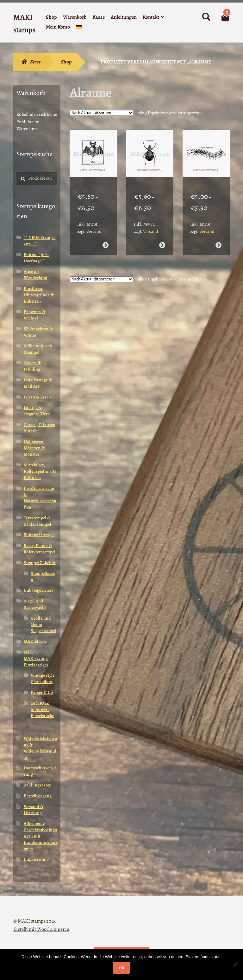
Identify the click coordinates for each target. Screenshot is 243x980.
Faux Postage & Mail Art (38, 383)
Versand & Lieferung (34, 810)
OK (122, 968)
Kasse (99, 17)
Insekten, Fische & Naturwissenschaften (40, 498)
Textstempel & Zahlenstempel (37, 521)
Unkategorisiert (38, 590)
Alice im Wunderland (36, 275)
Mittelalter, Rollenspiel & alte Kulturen (40, 471)
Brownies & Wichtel (35, 315)
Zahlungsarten (38, 785)
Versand (94, 225)
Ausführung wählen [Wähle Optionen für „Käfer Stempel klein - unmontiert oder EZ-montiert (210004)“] (162, 239)
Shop (51, 17)
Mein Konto (58, 27)
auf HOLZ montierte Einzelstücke (42, 710)
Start (35, 62)
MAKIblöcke (35, 641)
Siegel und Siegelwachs (35, 604)
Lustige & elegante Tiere (37, 411)
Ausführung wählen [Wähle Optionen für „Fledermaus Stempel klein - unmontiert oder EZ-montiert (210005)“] (106, 239)
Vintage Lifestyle (39, 535)
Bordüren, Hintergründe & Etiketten (39, 295)
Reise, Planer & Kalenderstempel (40, 549)
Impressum (34, 859)
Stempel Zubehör (40, 563)
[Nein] (235, 964)
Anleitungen (124, 17)
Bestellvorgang (38, 796)
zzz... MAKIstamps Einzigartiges (36, 658)
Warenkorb (75, 17)
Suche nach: (206, 17)
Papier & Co (42, 692)
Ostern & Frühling (32, 366)
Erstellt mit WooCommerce (41, 929)
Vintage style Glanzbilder (43, 678)
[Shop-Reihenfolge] (101, 113)
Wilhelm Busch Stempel (38, 349)
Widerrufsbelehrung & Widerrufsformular (40, 748)
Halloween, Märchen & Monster (34, 448)
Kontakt (151, 17)
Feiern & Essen (37, 397)
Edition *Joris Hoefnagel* (37, 258)
